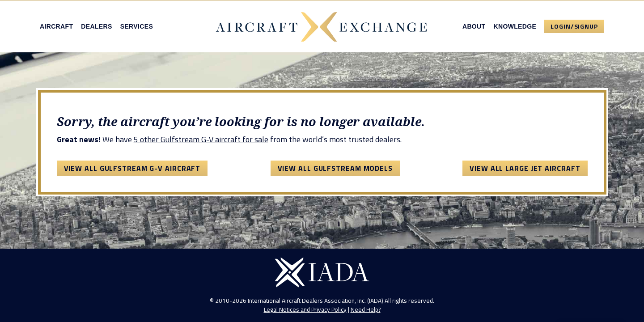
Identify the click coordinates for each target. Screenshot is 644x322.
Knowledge (515, 26)
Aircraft (56, 26)
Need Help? (366, 309)
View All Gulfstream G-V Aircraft (132, 168)
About (474, 26)
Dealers (96, 26)
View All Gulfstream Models (335, 168)
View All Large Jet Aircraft (525, 168)
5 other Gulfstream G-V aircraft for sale (201, 139)
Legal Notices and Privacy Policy (305, 309)
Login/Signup (574, 26)
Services (137, 26)
